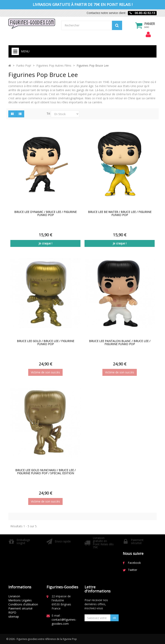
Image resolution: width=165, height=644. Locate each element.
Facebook (134, 563)
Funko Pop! (24, 65)
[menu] (148, 35)
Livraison (14, 596)
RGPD (12, 612)
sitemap (14, 616)
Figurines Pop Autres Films (54, 65)
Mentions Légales (20, 600)
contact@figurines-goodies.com (64, 622)
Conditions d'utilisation (23, 604)
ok (114, 618)
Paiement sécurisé (20, 608)
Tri (48, 114)
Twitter (132, 570)
